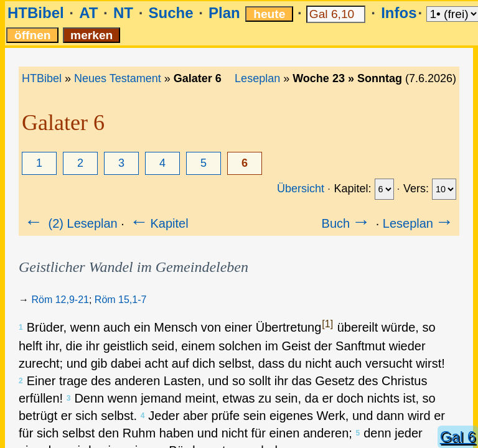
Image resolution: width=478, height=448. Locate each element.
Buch (347, 223)
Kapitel (158, 223)
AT (88, 13)
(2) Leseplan (70, 223)
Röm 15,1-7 (121, 300)
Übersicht (301, 189)
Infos (399, 13)
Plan (224, 13)
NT (123, 13)
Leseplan (257, 78)
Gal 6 (458, 436)
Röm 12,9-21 (60, 300)
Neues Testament (118, 78)
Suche (171, 13)
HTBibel (36, 13)
